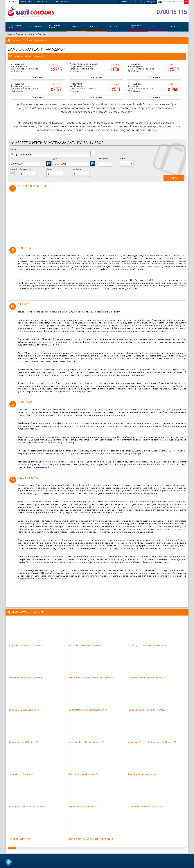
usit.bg (13, 2)
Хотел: (13, 149)
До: (55, 159)
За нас (125, 2)
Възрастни (26, 169)
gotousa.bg (63, 2)
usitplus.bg (45, 2)
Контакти (137, 2)
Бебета (77, 169)
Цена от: (56, 68)
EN (186, 2)
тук (131, 112)
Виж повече (38, 77)
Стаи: (123, 159)
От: (12, 159)
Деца (49, 169)
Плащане (151, 2)
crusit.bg (28, 2)
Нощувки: (103, 159)
